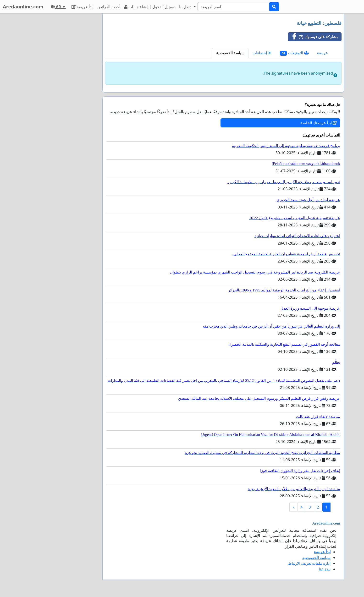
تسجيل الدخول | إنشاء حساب (150, 7)
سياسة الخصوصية (230, 53)
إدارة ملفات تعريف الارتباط (309, 563)
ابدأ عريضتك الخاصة (319, 123)
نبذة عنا (325, 569)
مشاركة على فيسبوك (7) (313, 37)
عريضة (322, 53)
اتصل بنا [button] (186, 7)
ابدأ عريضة (83, 7)
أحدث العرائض (109, 7)
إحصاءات (262, 53)
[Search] (233, 7)
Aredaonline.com (23, 7)
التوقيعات (294, 53)
